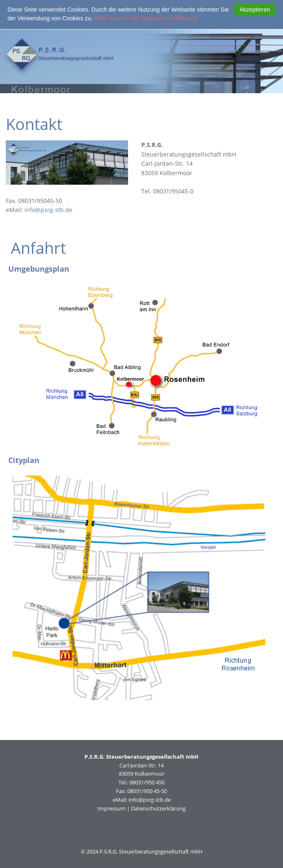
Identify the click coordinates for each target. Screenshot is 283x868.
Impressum (111, 808)
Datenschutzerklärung (158, 808)
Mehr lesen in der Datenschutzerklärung (145, 18)
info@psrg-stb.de (48, 210)
